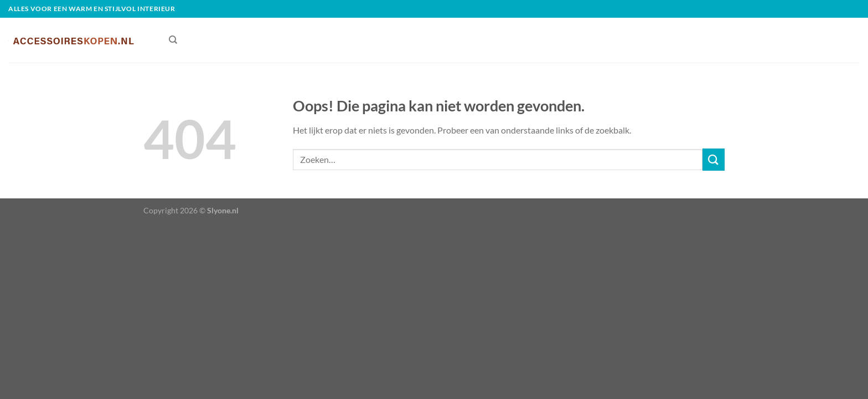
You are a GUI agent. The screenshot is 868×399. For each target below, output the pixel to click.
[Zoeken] (173, 40)
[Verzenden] (714, 159)
